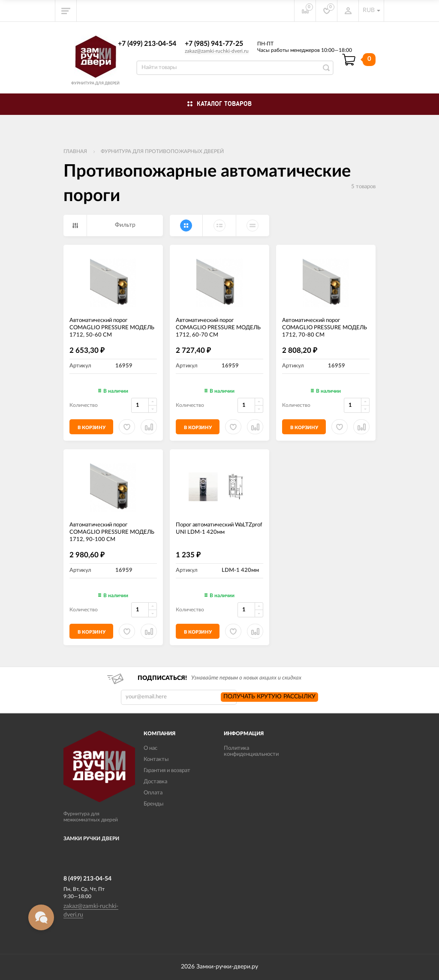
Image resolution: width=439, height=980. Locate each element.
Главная (75, 151)
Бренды (153, 804)
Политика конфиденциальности (251, 751)
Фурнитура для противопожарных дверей (162, 151)
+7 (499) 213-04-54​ (147, 44)
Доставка (155, 782)
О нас (150, 748)
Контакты (156, 759)
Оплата (153, 793)
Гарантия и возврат (167, 771)
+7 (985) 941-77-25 (214, 44)
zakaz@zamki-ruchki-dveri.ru (217, 51)
